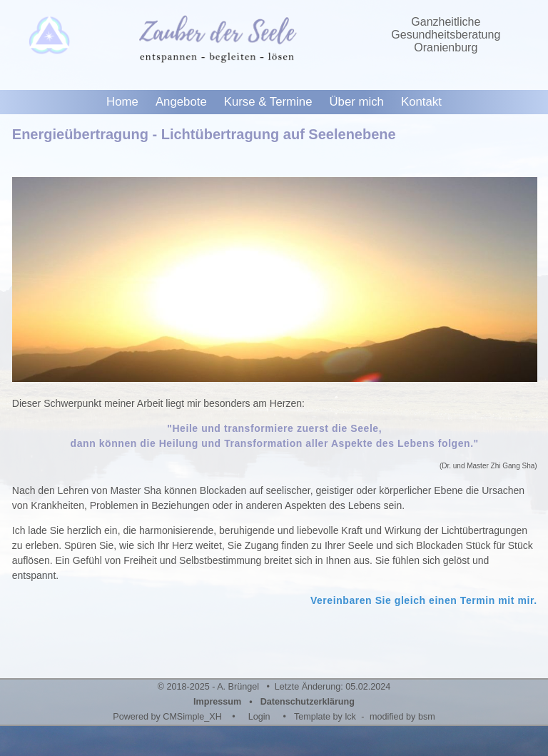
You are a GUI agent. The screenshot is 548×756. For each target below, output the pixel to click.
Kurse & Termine (268, 102)
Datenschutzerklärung (308, 702)
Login (259, 717)
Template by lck (325, 717)
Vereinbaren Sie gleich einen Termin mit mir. (424, 600)
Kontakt (421, 102)
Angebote (181, 102)
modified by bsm (402, 717)
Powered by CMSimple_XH (167, 717)
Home (122, 102)
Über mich (356, 102)
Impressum (217, 702)
